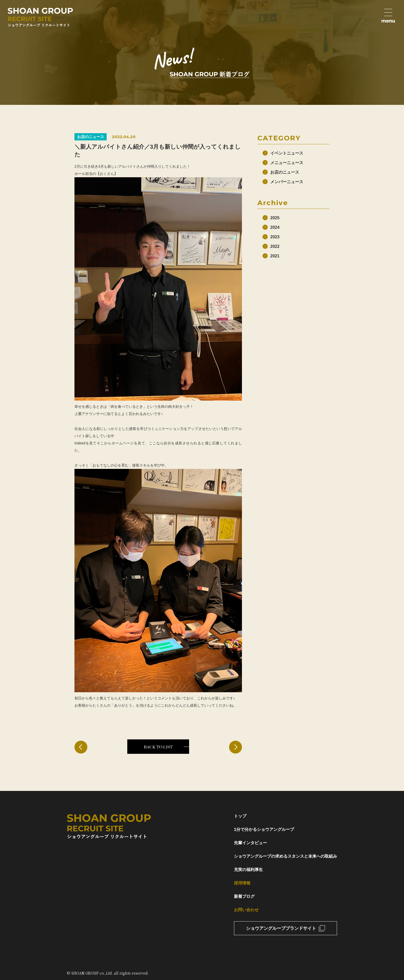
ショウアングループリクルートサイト (40, 17)
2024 (275, 227)
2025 (275, 218)
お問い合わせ (246, 910)
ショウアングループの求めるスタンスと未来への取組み (285, 856)
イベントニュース (287, 153)
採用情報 (242, 883)
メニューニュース (287, 163)
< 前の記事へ (81, 747)
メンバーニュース (287, 182)
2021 (275, 256)
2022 (275, 246)
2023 (275, 237)
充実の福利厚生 (248, 870)
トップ (240, 816)
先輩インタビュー (250, 843)
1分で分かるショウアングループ (264, 829)
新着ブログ (244, 896)
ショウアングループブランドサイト (281, 928)
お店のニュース (285, 172)
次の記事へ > (235, 747)
